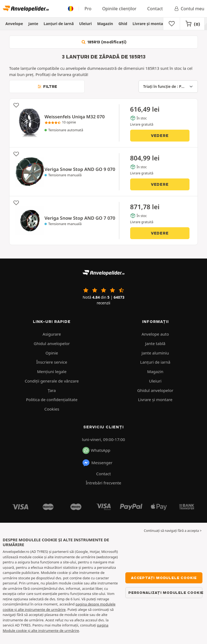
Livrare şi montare (150, 24)
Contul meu (189, 9)
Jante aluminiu (155, 353)
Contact (155, 9)
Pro (88, 9)
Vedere (160, 136)
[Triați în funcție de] (168, 87)
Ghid (123, 24)
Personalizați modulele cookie (165, 593)
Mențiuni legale (52, 371)
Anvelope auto (155, 334)
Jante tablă (155, 343)
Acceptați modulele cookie (164, 578)
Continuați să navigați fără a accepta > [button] (173, 531)
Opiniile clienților (119, 9)
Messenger (97, 463)
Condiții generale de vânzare (52, 381)
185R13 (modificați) (103, 42)
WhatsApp (96, 450)
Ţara (52, 390)
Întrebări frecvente (103, 483)
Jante (33, 24)
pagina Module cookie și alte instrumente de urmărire (56, 628)
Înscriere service (52, 362)
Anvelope (14, 24)
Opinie (52, 353)
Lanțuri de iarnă (59, 24)
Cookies (52, 409)
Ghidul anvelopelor (52, 343)
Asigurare (52, 334)
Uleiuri (86, 24)
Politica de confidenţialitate (52, 400)
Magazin (105, 24)
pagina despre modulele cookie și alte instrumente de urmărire (59, 607)
